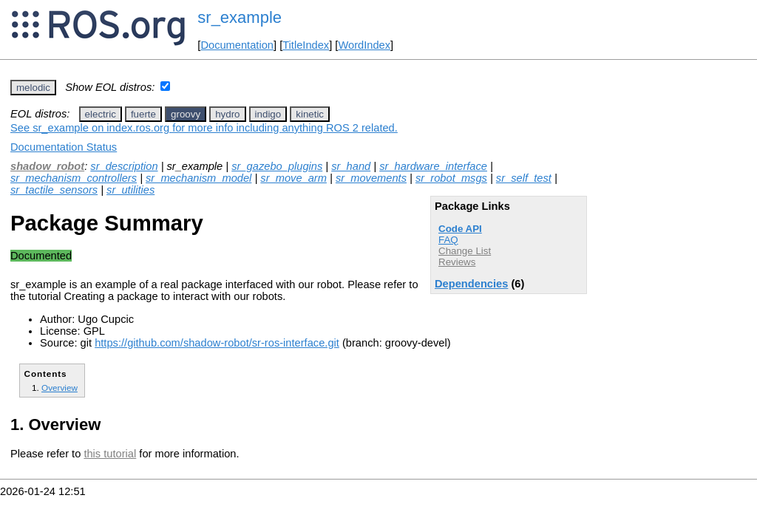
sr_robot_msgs (451, 178)
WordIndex (364, 45)
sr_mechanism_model (198, 178)
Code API (460, 229)
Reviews (457, 262)
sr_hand (351, 166)
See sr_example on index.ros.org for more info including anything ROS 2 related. (204, 128)
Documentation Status (64, 147)
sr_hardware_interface (433, 166)
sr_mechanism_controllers (74, 178)
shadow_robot (47, 166)
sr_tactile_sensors (54, 190)
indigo (268, 114)
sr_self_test (524, 178)
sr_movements (371, 178)
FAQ (448, 240)
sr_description (124, 166)
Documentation (237, 45)
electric (101, 114)
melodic (33, 88)
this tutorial (110, 454)
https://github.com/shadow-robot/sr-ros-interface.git (217, 343)
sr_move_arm (293, 178)
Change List (465, 251)
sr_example (240, 17)
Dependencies (471, 284)
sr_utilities (130, 190)
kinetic (310, 114)
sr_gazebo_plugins (277, 166)
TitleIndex (306, 45)
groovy (186, 114)
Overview (60, 388)
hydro (227, 114)
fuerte (143, 114)
